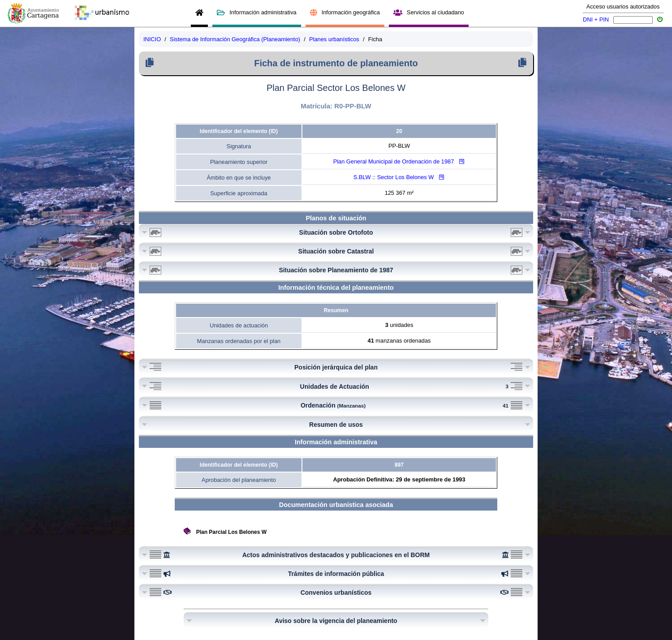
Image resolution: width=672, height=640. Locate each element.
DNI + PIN (596, 19)
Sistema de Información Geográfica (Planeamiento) (235, 39)
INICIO (152, 39)
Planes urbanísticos (334, 39)
